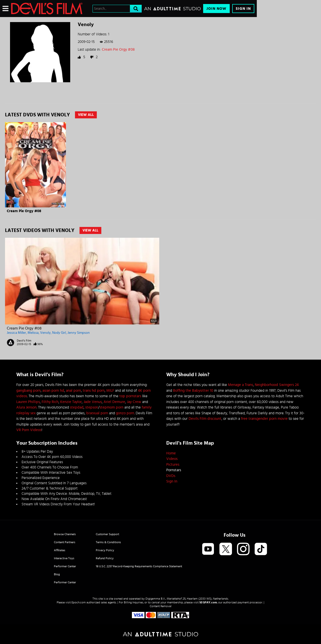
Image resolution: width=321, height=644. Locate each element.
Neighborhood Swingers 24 (277, 385)
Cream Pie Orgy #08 (118, 50)
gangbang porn (28, 391)
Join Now (216, 9)
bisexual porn (97, 413)
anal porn (73, 391)
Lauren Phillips (28, 402)
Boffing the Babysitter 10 (193, 391)
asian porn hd (53, 391)
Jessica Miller (16, 333)
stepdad (77, 407)
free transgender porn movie (264, 419)
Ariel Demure (114, 402)
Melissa (33, 333)
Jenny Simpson (79, 333)
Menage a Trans (240, 385)
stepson (92, 407)
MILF (110, 391)
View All (86, 115)
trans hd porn (94, 391)
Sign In (243, 9)
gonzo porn (125, 413)
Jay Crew (134, 402)
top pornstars (130, 396)
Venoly (45, 333)
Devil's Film (24, 341)
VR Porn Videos (29, 430)
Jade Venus (93, 402)
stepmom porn (111, 407)
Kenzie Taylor (71, 402)
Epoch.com (79, 602)
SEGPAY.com (208, 602)
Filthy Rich (50, 402)
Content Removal (161, 606)
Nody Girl (59, 333)
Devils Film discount (205, 419)
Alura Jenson (26, 407)
